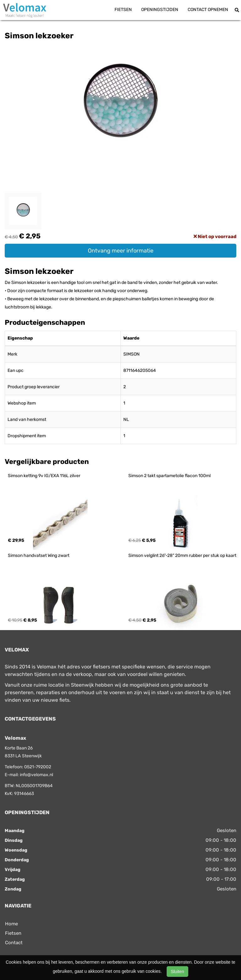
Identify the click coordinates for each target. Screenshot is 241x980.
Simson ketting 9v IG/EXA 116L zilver (44, 476)
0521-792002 (38, 767)
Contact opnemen (208, 10)
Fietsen (123, 10)
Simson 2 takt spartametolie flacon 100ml (169, 476)
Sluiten (177, 972)
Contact (14, 943)
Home (11, 924)
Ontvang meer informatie (121, 251)
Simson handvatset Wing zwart (39, 555)
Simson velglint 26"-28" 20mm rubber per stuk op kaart (182, 555)
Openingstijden (160, 10)
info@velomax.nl (36, 775)
